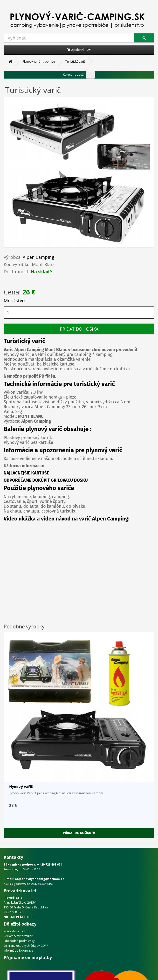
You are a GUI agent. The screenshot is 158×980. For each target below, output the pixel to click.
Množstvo (14, 300)
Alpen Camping (38, 257)
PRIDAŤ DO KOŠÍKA (79, 329)
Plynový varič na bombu (39, 62)
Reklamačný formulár (18, 936)
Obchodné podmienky (19, 941)
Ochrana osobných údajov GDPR (26, 946)
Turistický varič (75, 62)
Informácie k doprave (18, 950)
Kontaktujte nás (14, 931)
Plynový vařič (21, 787)
